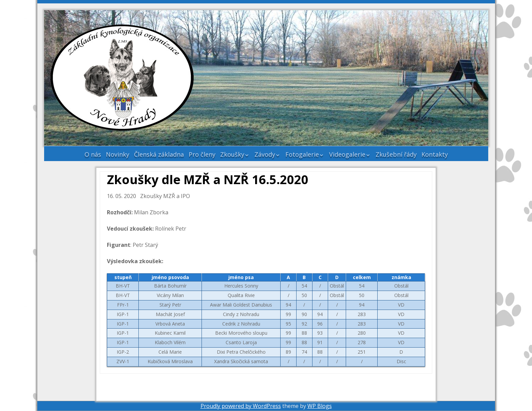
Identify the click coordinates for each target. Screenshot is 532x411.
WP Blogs (320, 406)
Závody (265, 154)
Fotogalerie (302, 154)
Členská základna (159, 154)
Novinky (118, 154)
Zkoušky (232, 154)
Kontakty (435, 154)
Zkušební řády (396, 154)
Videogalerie (347, 154)
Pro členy (202, 154)
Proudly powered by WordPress (241, 406)
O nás (93, 154)
